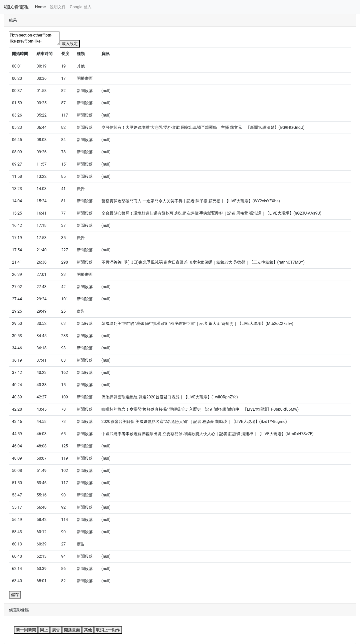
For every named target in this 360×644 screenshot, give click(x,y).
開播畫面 (72, 630)
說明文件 (58, 7)
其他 (88, 630)
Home (40, 7)
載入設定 (70, 44)
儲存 (15, 595)
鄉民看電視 (16, 7)
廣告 (56, 630)
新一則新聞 (26, 630)
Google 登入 (80, 7)
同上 (44, 630)
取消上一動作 (108, 630)
